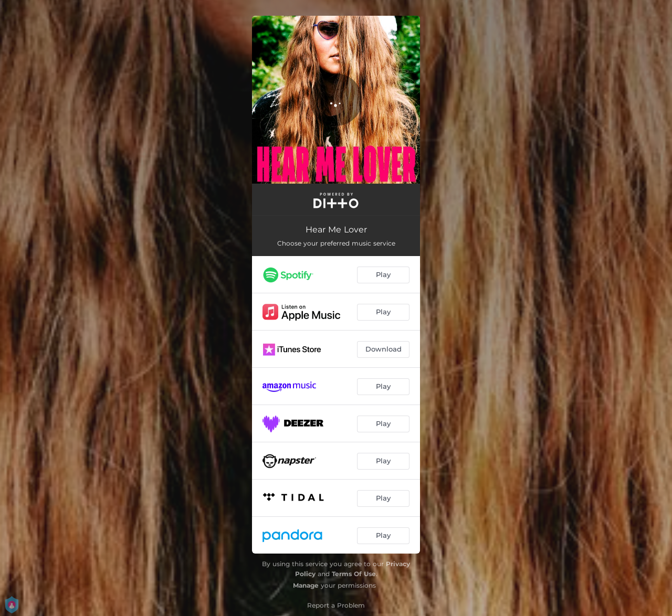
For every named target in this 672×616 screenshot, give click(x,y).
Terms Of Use (354, 574)
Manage (306, 585)
